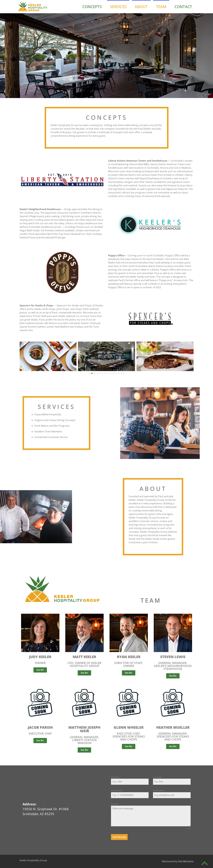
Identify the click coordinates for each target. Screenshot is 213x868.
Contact (183, 7)
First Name (116, 777)
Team (161, 7)
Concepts (92, 7)
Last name (158, 777)
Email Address (159, 791)
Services (118, 7)
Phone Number (117, 791)
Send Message (119, 837)
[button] (23, 356)
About (141, 7)
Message (115, 804)
